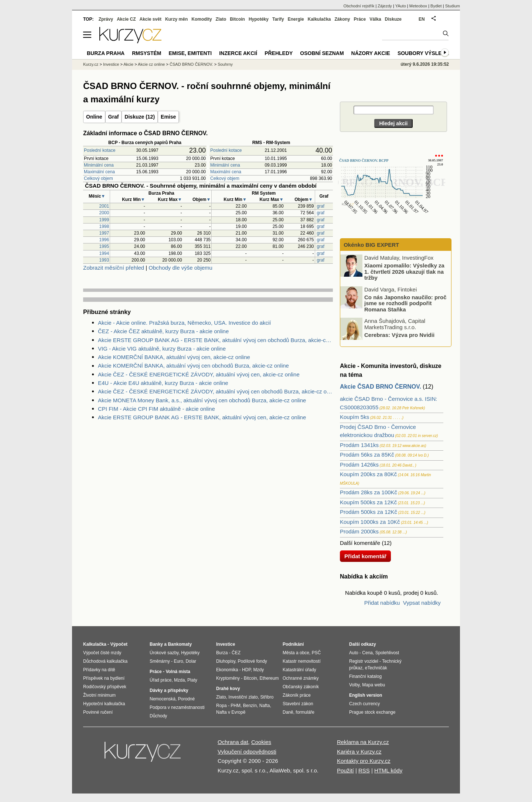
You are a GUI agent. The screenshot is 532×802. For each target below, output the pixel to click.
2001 (104, 206)
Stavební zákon (298, 704)
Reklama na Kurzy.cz (363, 742)
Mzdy (259, 670)
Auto (354, 653)
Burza (222, 653)
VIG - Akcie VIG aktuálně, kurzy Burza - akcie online (162, 349)
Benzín (250, 706)
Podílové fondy (252, 661)
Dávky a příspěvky (169, 690)
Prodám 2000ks (359, 531)
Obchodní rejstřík (359, 6)
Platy (192, 680)
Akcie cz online (151, 64)
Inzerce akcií (238, 53)
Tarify (278, 19)
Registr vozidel (364, 661)
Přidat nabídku (382, 603)
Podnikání (293, 644)
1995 (104, 246)
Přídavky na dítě (99, 670)
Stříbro (267, 697)
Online (94, 117)
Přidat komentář (365, 556)
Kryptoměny (228, 678)
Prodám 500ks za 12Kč (369, 512)
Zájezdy (385, 6)
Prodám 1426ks (359, 465)
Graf (114, 117)
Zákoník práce (297, 695)
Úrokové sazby (164, 653)
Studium (453, 6)
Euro (178, 661)
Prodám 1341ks (359, 445)
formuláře (305, 712)
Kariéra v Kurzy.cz (359, 752)
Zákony (342, 19)
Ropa (221, 706)
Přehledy (279, 53)
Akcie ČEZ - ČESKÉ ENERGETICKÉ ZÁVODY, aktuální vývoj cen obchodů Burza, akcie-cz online (215, 391)
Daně (288, 712)
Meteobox (418, 6)
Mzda (179, 680)
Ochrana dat (233, 742)
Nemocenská (163, 699)
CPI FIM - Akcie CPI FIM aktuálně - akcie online (156, 409)
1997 (104, 233)
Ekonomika (227, 670)
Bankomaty (180, 644)
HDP (246, 670)
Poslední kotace (100, 150)
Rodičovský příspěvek (105, 687)
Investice (111, 64)
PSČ (316, 653)
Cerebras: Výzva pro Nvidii (399, 335)
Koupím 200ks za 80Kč (368, 474)
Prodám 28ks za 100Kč (369, 492)
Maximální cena (99, 172)
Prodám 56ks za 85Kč (367, 455)
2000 (104, 213)
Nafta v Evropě (231, 712)
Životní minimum (99, 695)
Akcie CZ (126, 19)
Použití (345, 770)
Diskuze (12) (140, 117)
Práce (360, 19)
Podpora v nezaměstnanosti (177, 707)
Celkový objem (98, 178)
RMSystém (146, 53)
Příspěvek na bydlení (104, 678)
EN (422, 19)
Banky (156, 644)
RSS (364, 770)
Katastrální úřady (299, 670)
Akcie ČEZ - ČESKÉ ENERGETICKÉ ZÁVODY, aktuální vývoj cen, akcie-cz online (199, 374)
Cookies (261, 742)
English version (366, 695)
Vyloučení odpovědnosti (247, 752)
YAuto (401, 6)
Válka (375, 19)
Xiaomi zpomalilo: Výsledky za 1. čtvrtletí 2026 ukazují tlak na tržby (404, 272)
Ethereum (269, 678)
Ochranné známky (301, 678)
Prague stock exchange (372, 712)
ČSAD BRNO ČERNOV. (191, 64)
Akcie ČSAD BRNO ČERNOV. (381, 387)
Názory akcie (371, 53)
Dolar (191, 661)
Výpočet (119, 644)
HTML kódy (388, 770)
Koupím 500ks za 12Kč (368, 502)
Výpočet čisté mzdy (102, 653)
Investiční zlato (243, 697)
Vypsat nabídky (422, 603)
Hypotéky (259, 19)
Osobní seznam (322, 53)
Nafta (265, 706)
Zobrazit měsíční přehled (114, 268)
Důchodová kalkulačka (105, 661)
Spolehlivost (387, 653)
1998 (104, 226)
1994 (104, 253)
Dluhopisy (226, 661)
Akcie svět (151, 19)
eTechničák (376, 668)
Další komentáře (360, 543)
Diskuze (393, 19)
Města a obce (296, 653)
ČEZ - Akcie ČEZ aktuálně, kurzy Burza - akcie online (163, 331)
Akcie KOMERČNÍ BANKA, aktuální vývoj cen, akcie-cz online (174, 357)
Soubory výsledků (425, 53)
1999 (104, 220)
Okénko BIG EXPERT (371, 245)
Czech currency (364, 704)
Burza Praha (106, 53)
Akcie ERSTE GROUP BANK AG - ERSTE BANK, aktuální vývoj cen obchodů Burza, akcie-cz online (215, 340)
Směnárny (160, 661)
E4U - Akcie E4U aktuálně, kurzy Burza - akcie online (163, 383)
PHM (236, 706)
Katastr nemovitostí (302, 661)
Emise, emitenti (190, 53)
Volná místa (178, 672)
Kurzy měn (176, 19)
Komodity (202, 19)
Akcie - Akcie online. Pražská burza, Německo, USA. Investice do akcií (185, 323)
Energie (296, 19)
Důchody (158, 716)
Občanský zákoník (301, 687)
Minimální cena (99, 165)
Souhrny (225, 64)
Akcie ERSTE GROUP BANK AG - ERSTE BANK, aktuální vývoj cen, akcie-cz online (202, 417)
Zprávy (106, 19)
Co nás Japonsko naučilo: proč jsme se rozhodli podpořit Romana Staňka (405, 303)
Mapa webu (374, 685)
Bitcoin (237, 19)
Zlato (221, 19)
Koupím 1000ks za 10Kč (370, 522)
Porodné (186, 699)
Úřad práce (161, 680)
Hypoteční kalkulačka (104, 704)
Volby (354, 685)
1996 (104, 240)
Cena (367, 653)
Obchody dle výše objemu (180, 268)
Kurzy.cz (91, 64)
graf (321, 206)
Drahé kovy (228, 689)
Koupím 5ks (354, 417)
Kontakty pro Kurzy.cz (364, 761)
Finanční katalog (365, 676)
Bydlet (436, 6)
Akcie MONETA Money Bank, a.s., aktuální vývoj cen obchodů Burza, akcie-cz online (202, 400)
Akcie (128, 64)
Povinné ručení (98, 712)
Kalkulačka (319, 19)
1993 (104, 260)
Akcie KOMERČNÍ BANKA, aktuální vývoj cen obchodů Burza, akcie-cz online (193, 366)
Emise (168, 117)
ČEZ (236, 653)
